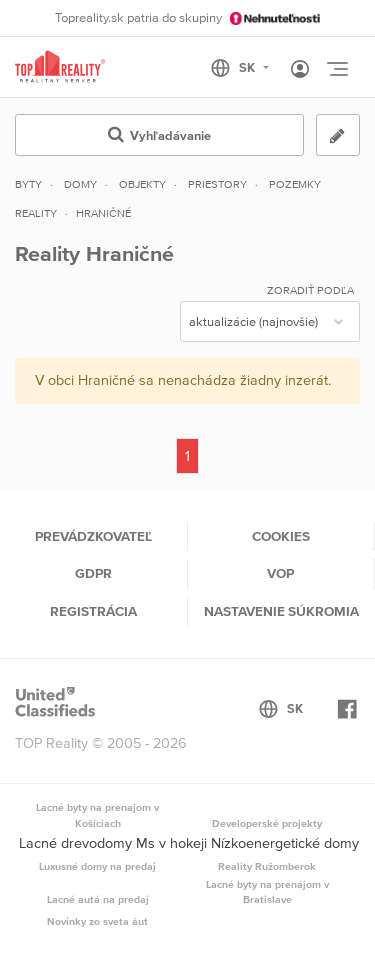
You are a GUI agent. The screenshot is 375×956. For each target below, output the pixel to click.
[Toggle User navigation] (300, 70)
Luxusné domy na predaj (97, 866)
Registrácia (93, 611)
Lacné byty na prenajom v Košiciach (97, 815)
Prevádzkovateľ (93, 536)
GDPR (93, 573)
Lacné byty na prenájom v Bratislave (267, 892)
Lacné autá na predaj (98, 899)
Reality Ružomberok (267, 866)
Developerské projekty (267, 823)
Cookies (281, 536)
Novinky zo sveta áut (97, 921)
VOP (280, 573)
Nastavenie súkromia (281, 611)
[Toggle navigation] (337, 69)
